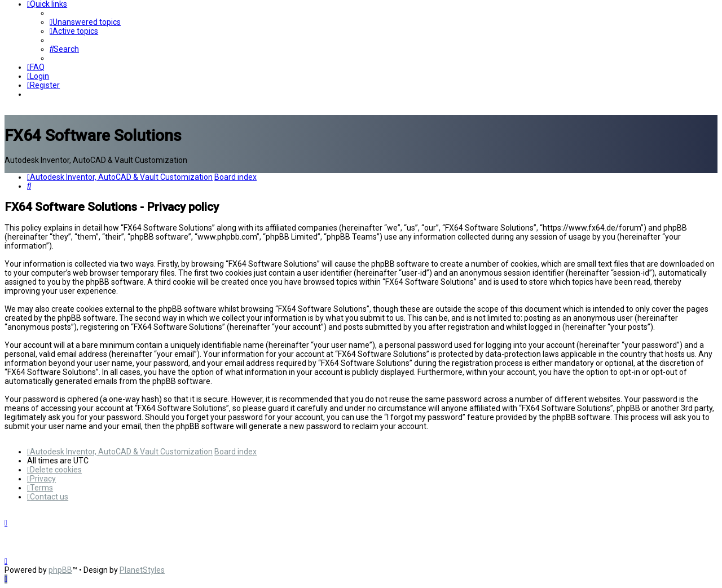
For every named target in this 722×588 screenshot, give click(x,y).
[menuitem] (85, 22)
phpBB (60, 570)
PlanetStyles (142, 570)
